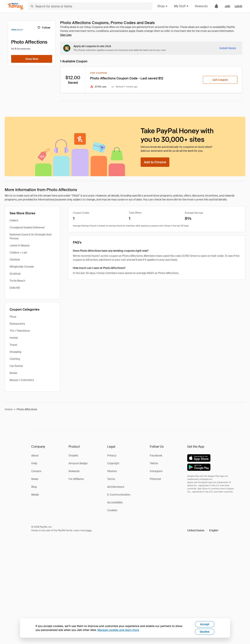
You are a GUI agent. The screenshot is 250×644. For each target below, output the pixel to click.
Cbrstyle (15, 260)
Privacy (112, 455)
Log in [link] (238, 6)
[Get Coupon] (220, 80)
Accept (205, 624)
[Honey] (16, 6)
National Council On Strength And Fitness (30, 236)
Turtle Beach (17, 281)
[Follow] (44, 28)
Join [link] (227, 6)
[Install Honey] (228, 48)
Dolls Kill (15, 288)
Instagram (156, 471)
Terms (111, 479)
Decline (205, 632)
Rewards (201, 6)
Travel (13, 345)
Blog (34, 487)
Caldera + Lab (18, 252)
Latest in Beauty (20, 245)
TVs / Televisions (20, 331)
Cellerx (14, 220)
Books (13, 373)
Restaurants (17, 324)
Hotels (14, 338)
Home (9, 409)
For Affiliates (76, 479)
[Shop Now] (32, 59)
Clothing (15, 359)
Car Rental (16, 366)
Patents (112, 471)
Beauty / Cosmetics (22, 380)
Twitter (154, 463)
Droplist (73, 455)
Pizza (13, 317)
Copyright (113, 463)
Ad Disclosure (116, 487)
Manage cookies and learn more (118, 630)
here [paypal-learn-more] (89, 530)
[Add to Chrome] (155, 162)
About (35, 455)
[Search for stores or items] (90, 6)
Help (34, 463)
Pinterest (155, 479)
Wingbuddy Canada (22, 267)
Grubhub (15, 274)
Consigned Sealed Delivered (27, 227)
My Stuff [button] (181, 6)
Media (35, 495)
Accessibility (115, 502)
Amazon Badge (78, 463)
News (35, 479)
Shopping (15, 352)
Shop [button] (162, 6)
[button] (203, 530)
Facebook (156, 455)
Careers (36, 471)
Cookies (112, 510)
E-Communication (119, 495)
